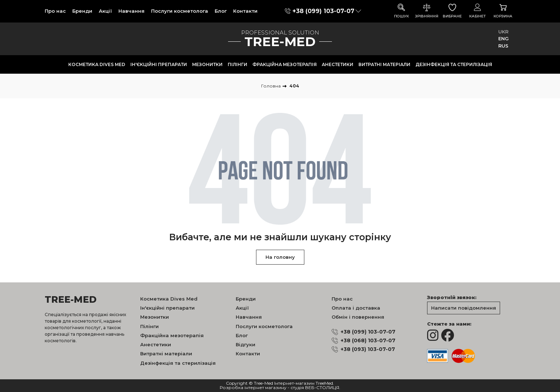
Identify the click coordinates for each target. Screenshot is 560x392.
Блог (221, 11)
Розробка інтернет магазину (253, 388)
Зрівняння (427, 11)
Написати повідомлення (464, 308)
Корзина (503, 11)
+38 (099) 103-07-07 (323, 11)
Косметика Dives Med (97, 64)
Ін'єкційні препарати (159, 64)
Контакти (245, 11)
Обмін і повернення (358, 317)
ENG (504, 38)
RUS (503, 46)
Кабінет (478, 11)
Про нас (55, 11)
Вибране (452, 11)
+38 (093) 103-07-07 (368, 349)
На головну (280, 257)
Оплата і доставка (356, 308)
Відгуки (245, 344)
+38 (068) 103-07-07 (368, 340)
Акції (105, 11)
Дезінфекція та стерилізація (454, 64)
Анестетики (338, 64)
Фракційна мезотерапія (285, 64)
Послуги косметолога (180, 11)
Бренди (82, 11)
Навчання (131, 11)
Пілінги (238, 64)
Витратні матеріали (384, 64)
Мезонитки (207, 64)
